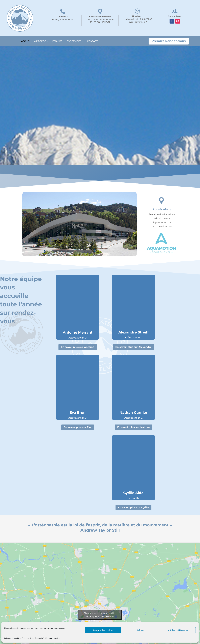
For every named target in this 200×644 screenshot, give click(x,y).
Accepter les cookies (103, 630)
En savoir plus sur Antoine (78, 347)
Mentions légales (52, 638)
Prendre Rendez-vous (169, 41)
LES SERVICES (73, 41)
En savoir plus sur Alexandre (133, 347)
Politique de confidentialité (33, 638)
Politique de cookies (12, 638)
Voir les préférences (178, 630)
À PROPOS (40, 41)
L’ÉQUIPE (57, 41)
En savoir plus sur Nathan (133, 427)
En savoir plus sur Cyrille (133, 507)
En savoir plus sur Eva (78, 427)
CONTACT (92, 41)
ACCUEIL (26, 41)
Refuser (140, 630)
